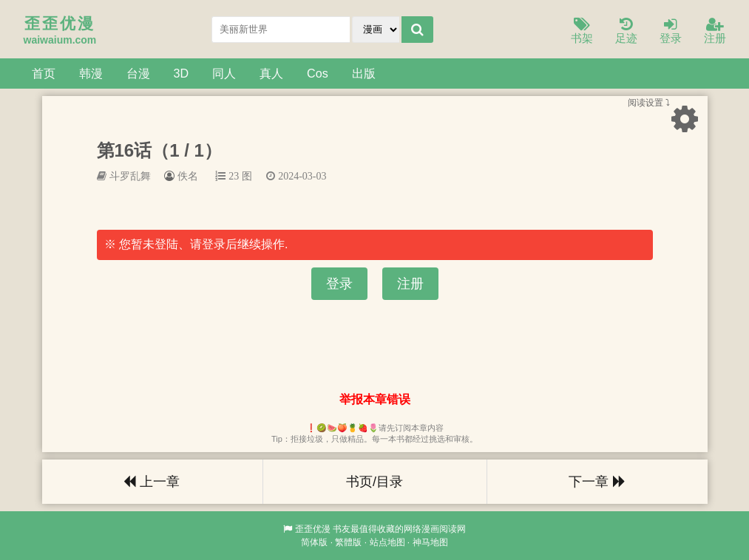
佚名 (188, 176)
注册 (715, 31)
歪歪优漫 (313, 529)
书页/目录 (374, 482)
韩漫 (91, 73)
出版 (364, 73)
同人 (224, 73)
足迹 (626, 31)
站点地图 (387, 542)
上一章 (152, 482)
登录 (671, 31)
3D (182, 73)
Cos (318, 73)
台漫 (138, 73)
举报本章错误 (375, 399)
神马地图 (430, 542)
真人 (271, 73)
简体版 (314, 542)
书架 (582, 31)
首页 (44, 73)
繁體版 (348, 542)
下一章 (597, 482)
